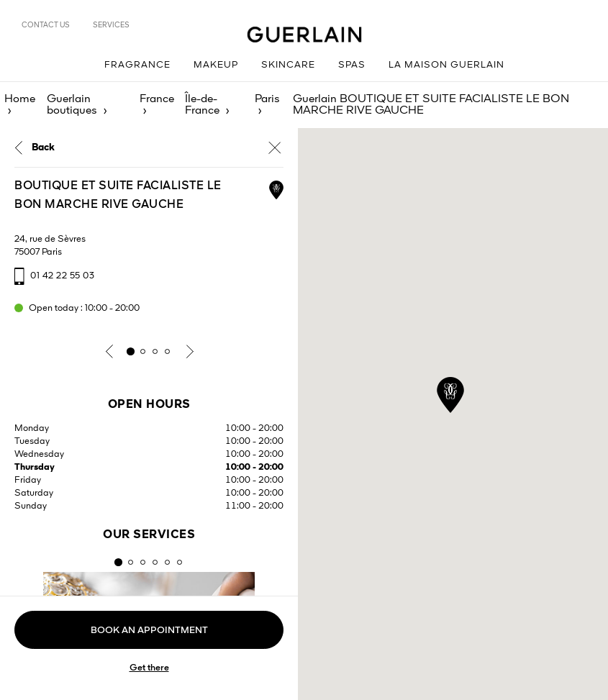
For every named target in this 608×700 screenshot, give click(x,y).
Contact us (46, 25)
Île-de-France (202, 105)
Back (43, 147)
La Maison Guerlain (446, 65)
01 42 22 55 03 (62, 276)
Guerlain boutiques (72, 105)
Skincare (288, 65)
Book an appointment (149, 631)
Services (111, 25)
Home (20, 99)
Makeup (216, 65)
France (157, 99)
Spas (352, 65)
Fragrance (137, 65)
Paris (267, 99)
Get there (149, 668)
